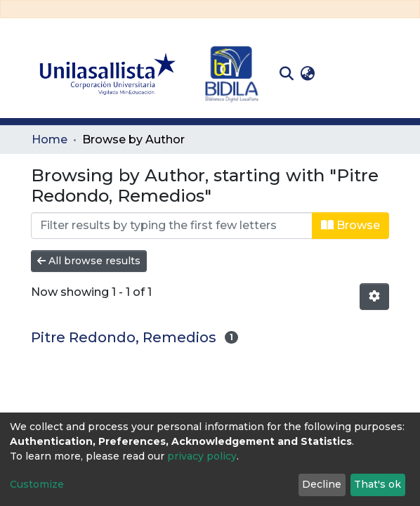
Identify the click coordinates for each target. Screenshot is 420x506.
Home (50, 140)
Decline (322, 484)
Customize (37, 484)
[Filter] (172, 226)
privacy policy (202, 456)
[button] (307, 74)
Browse (350, 225)
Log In (340, 73)
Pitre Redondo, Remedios (124, 337)
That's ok (378, 484)
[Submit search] (286, 74)
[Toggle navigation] (379, 74)
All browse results (89, 261)
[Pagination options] (374, 297)
